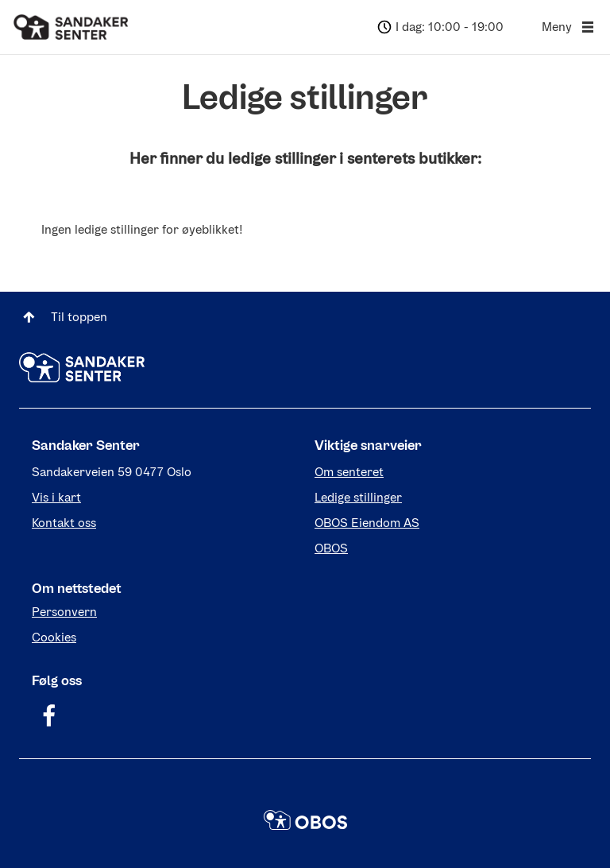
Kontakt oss (64, 523)
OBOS (331, 548)
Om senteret (349, 472)
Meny (569, 27)
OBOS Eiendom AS (367, 523)
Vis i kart (56, 497)
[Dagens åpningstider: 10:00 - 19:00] (438, 27)
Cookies (54, 637)
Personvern (64, 612)
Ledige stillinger (358, 497)
